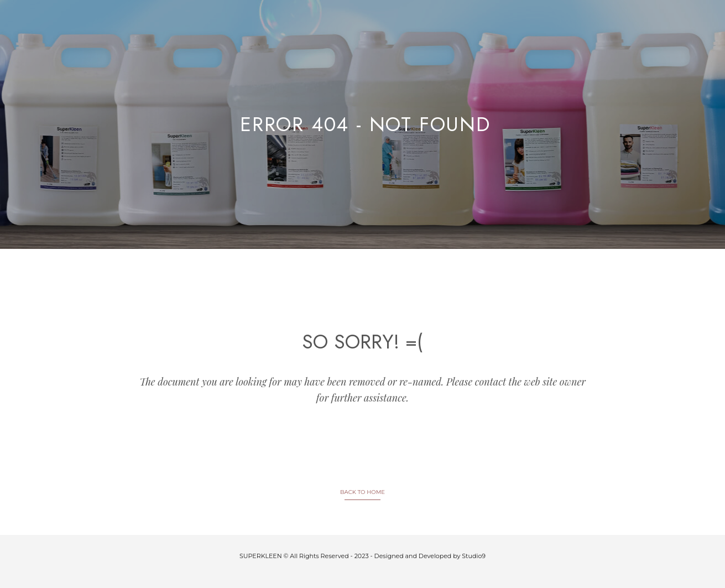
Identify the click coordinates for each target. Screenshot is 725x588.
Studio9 (474, 556)
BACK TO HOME (362, 492)
